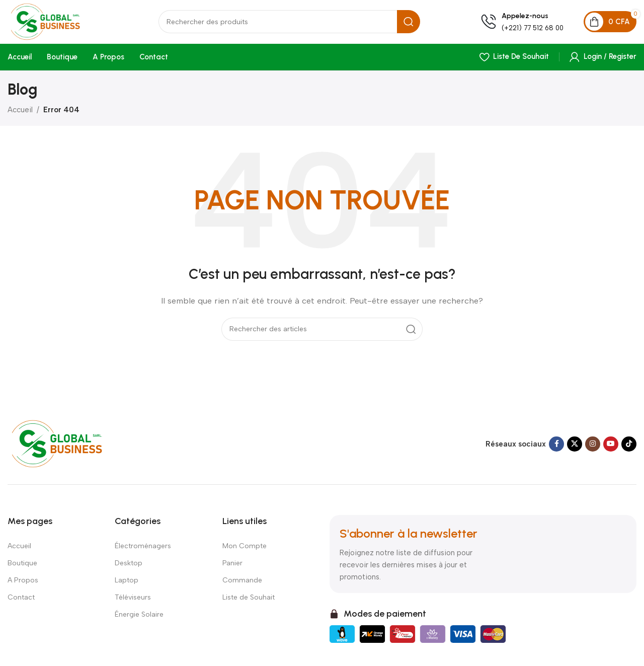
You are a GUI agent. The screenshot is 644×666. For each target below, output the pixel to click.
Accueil (20, 113)
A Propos (23, 583)
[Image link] (67, 446)
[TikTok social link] (629, 447)
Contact (21, 600)
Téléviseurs (133, 600)
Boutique (22, 566)
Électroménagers (143, 549)
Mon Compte (245, 549)
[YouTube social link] (611, 447)
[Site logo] (58, 23)
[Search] (294, 24)
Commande (242, 583)
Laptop (127, 583)
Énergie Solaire (139, 617)
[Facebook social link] (556, 447)
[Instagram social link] (593, 447)
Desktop (129, 566)
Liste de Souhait (249, 600)
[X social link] (575, 447)
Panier (232, 566)
